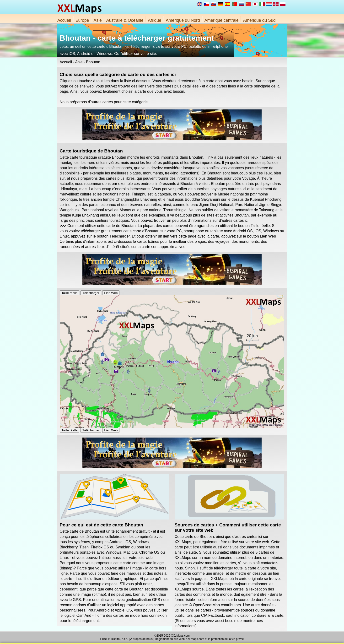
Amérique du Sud (259, 20)
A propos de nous (141, 639)
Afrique (155, 20)
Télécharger (91, 293)
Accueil (64, 20)
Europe (82, 20)
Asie (97, 20)
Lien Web (111, 293)
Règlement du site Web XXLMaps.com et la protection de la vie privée (199, 639)
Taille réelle (70, 293)
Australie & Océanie (125, 20)
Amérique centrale (222, 20)
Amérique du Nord (183, 20)
